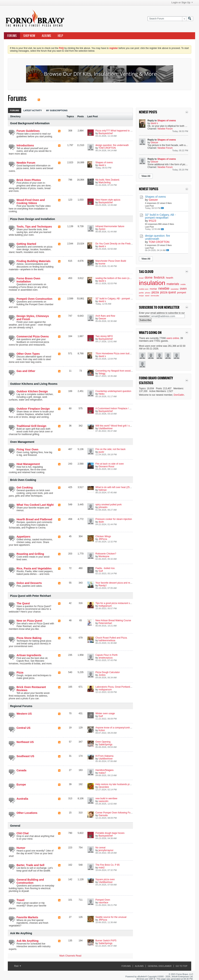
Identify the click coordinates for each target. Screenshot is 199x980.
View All (146, 176)
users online (173, 338)
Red (18, 966)
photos (148, 293)
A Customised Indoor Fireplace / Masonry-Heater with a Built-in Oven (131, 408)
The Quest (23, 603)
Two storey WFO (104, 336)
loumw (102, 264)
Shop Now (29, 36)
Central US (24, 728)
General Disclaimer (160, 966)
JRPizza (103, 539)
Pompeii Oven (103, 900)
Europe (21, 785)
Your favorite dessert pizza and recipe (115, 583)
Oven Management (22, 442)
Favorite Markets (27, 917)
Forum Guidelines (28, 131)
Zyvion (102, 229)
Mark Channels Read (70, 956)
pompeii (182, 292)
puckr (101, 452)
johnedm (103, 507)
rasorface (103, 903)
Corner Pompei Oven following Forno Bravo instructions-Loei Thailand (132, 813)
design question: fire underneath (112, 145)
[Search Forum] (167, 19)
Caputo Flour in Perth (106, 655)
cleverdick (104, 787)
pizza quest (168, 292)
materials (173, 284)
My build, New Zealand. (108, 180)
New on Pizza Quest (29, 621)
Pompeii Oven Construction (34, 299)
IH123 (152, 221)
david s (102, 165)
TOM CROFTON (107, 148)
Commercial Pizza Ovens (33, 336)
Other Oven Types (28, 354)
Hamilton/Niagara (104, 770)
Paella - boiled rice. (105, 568)
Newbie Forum (26, 163)
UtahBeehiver (106, 428)
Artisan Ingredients (29, 655)
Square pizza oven (105, 879)
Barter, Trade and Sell (30, 865)
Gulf (101, 571)
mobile (183, 284)
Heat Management (28, 464)
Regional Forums (21, 706)
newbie (164, 288)
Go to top (182, 966)
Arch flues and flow (105, 316)
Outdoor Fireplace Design (33, 409)
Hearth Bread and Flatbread (34, 519)
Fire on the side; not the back (110, 449)
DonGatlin (179, 395)
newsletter (175, 289)
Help (60, 36)
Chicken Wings (103, 536)
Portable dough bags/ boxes (110, 833)
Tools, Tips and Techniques (34, 227)
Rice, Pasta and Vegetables (34, 568)
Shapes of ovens (104, 162)
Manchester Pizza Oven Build (111, 261)
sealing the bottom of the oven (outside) (116, 278)
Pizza (20, 672)
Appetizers (24, 537)
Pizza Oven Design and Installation (33, 219)
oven (183, 289)
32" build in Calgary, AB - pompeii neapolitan (118, 299)
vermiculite (155, 296)
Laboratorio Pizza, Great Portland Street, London (121, 687)
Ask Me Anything (21, 933)
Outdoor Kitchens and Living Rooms (34, 384)
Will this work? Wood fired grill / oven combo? (119, 426)
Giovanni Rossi (106, 467)
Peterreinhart (105, 623)
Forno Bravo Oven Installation (28, 280)
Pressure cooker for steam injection (114, 519)
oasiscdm (103, 801)
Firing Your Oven (27, 449)
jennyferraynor (106, 850)
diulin (101, 522)
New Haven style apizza (108, 200)
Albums (46, 36)
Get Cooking (25, 487)
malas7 (102, 773)
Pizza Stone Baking (29, 638)
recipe (141, 296)
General (15, 826)
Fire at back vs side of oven (110, 464)
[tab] (15, 110)
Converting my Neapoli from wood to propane (119, 371)
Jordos (102, 675)
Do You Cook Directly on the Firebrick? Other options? (123, 244)
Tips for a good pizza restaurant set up (115, 603)
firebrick (159, 278)
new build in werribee (106, 798)
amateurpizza (106, 658)
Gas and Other (26, 371)
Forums (12, 36)
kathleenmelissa (107, 640)
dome (149, 278)
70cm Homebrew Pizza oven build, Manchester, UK (122, 354)
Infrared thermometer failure (110, 226)
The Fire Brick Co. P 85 (108, 865)
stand (147, 296)
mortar (153, 289)
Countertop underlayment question (113, 391)
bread (141, 278)
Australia (22, 799)
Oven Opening (103, 742)
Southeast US (25, 756)
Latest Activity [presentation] (33, 110)
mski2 (102, 868)
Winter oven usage (105, 713)
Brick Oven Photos (29, 180)
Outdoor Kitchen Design (32, 391)
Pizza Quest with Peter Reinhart (31, 596)
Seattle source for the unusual (111, 917)
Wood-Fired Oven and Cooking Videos (31, 202)
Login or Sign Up (182, 3)
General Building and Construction (30, 881)
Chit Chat (23, 833)
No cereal (100, 848)
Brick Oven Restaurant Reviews (31, 689)
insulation (152, 283)
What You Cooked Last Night (35, 505)
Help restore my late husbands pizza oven (117, 784)
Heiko (102, 394)
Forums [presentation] (15, 110)
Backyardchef (106, 133)
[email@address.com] (168, 316)
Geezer (102, 319)
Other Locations (27, 813)
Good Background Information (30, 123)
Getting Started (26, 244)
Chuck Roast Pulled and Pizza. (111, 638)
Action (102, 730)
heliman (103, 490)
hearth (170, 278)
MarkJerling (105, 182)
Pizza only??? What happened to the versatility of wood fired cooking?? (132, 131)
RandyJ (103, 586)
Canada (21, 770)
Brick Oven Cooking (23, 480)
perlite (141, 293)
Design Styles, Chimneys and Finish (33, 318)
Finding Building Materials (34, 261)
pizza (155, 292)
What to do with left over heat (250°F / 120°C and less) (124, 487)
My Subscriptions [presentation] (57, 110)
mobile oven (144, 289)
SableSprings (105, 745)
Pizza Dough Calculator (108, 672)
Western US (24, 714)
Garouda (103, 815)
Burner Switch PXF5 (106, 941)
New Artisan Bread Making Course (113, 620)
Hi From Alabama (104, 756)
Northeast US (25, 742)
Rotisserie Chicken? (106, 554)
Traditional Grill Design (31, 426)
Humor (21, 848)
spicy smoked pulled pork (109, 505)
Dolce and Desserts (29, 583)
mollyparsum (105, 606)
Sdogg (102, 374)
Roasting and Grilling (30, 554)
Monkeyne (104, 556)
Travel (20, 900)
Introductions (25, 145)
